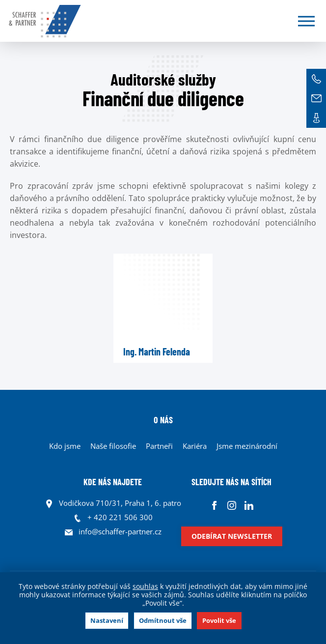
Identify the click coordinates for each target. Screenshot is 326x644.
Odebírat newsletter (232, 536)
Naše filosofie (113, 446)
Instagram (231, 506)
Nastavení (107, 620)
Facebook (214, 506)
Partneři (159, 446)
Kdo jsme (65, 446)
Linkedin (249, 506)
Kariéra (195, 446)
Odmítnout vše (163, 620)
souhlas (145, 586)
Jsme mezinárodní (247, 446)
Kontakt (316, 118)
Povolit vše (219, 620)
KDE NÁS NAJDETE (113, 482)
